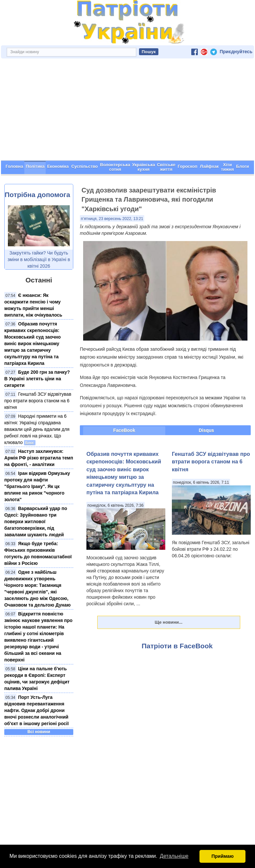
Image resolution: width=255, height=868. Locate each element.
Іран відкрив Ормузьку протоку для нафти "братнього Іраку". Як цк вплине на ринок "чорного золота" (37, 486)
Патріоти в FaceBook (177, 646)
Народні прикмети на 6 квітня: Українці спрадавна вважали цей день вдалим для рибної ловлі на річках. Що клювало (37, 429)
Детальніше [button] (174, 856)
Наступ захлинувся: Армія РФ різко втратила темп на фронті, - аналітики (39, 458)
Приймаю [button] (222, 856)
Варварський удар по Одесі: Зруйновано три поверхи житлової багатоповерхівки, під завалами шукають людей (36, 522)
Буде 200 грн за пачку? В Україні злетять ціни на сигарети (37, 379)
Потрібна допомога (37, 195)
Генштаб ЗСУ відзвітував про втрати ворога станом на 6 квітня (38, 401)
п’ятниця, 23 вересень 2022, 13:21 (112, 219)
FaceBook (124, 430)
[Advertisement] (127, 111)
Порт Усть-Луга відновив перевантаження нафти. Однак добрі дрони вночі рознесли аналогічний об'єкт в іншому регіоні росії (36, 710)
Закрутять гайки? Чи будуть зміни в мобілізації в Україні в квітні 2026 (39, 259)
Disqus (207, 430)
